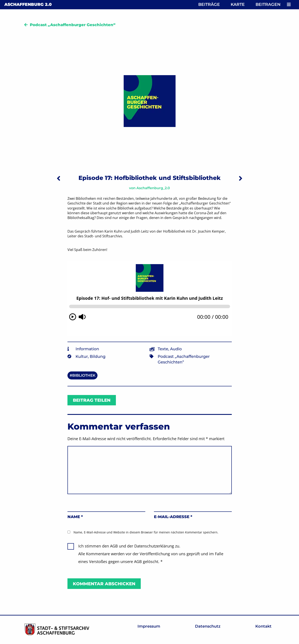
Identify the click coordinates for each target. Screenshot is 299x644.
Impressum (149, 626)
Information (87, 349)
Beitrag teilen (92, 400)
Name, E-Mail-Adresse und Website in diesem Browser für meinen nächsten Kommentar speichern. (146, 532)
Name (75, 517)
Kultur (82, 357)
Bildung (98, 357)
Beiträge (209, 4)
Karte (238, 4)
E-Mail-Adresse (173, 517)
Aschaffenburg (28, 4)
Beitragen (268, 4)
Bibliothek (84, 375)
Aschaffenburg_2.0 (153, 188)
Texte (163, 349)
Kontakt (263, 626)
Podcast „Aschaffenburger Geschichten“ (73, 25)
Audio (176, 349)
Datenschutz (208, 626)
